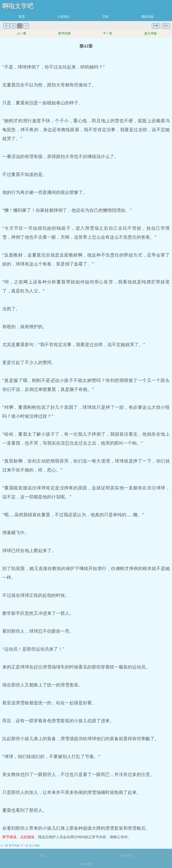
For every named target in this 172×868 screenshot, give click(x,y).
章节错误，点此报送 (18, 837)
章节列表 (64, 33)
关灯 (166, 26)
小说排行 (64, 17)
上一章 (21, 33)
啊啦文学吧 (18, 6)
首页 (22, 17)
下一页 (107, 33)
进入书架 (150, 33)
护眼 (156, 26)
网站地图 (86, 864)
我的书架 (147, 17)
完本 (105, 17)
